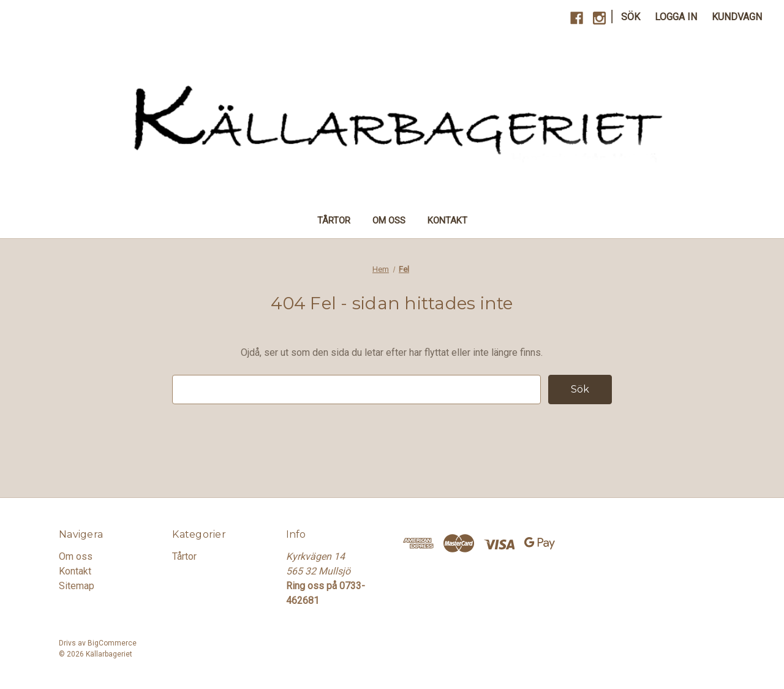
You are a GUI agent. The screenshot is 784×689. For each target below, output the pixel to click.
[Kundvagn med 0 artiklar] (737, 17)
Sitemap (77, 586)
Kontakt (447, 220)
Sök (631, 17)
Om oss (389, 220)
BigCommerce (112, 643)
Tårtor (334, 220)
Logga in (676, 17)
